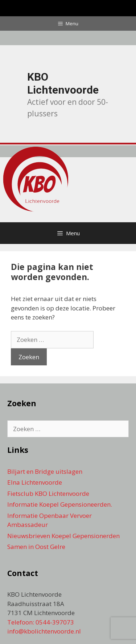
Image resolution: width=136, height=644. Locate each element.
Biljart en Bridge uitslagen (45, 471)
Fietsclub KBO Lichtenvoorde (48, 493)
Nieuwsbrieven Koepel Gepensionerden (63, 536)
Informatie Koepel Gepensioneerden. (60, 504)
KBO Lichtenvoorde (63, 83)
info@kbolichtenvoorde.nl (44, 631)
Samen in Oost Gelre (36, 547)
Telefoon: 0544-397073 (41, 622)
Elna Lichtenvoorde (35, 482)
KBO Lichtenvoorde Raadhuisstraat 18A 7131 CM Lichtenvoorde (41, 604)
